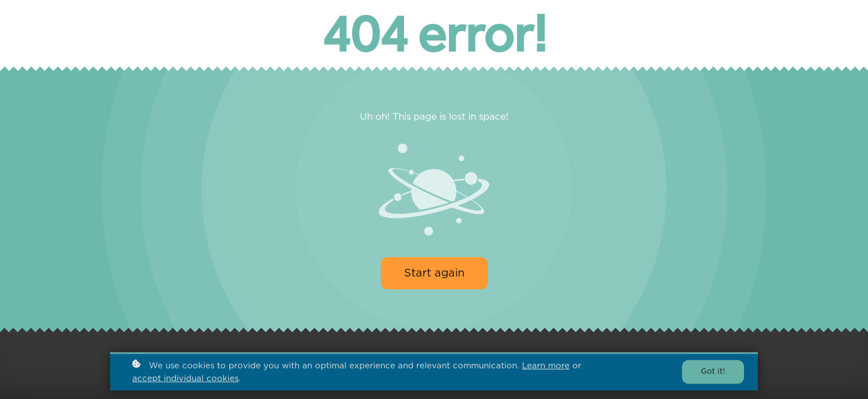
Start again (434, 273)
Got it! (713, 373)
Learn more (546, 367)
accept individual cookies (185, 380)
